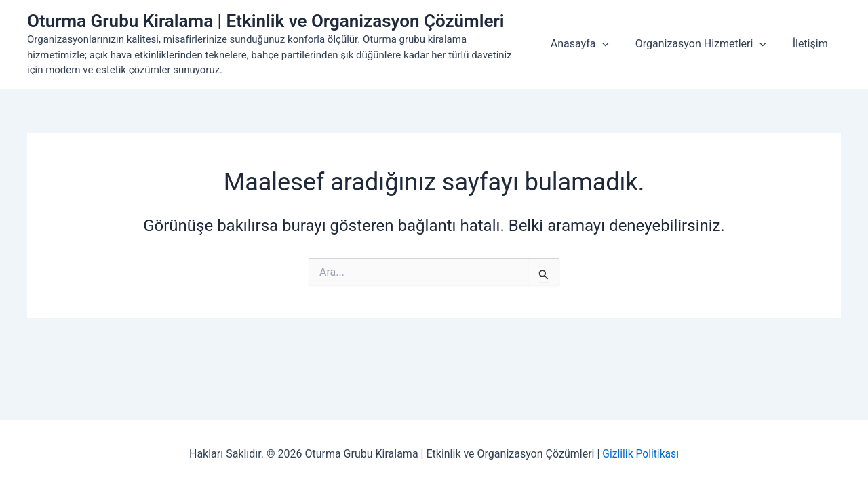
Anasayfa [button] (591, 44)
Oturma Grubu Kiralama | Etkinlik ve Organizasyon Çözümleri (266, 21)
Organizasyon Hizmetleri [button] (708, 44)
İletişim (812, 44)
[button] (614, 44)
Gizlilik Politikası (640, 454)
